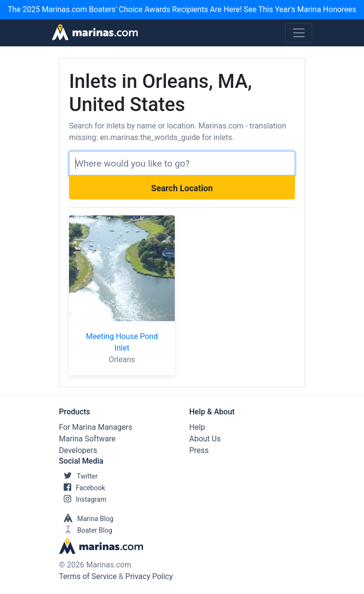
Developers (78, 450)
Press (199, 450)
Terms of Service (88, 576)
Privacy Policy (149, 576)
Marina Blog (86, 519)
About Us (205, 439)
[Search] (182, 163)
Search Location (182, 188)
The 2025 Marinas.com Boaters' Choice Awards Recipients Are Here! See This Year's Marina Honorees (182, 9)
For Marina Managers (96, 427)
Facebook (82, 488)
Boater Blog (86, 530)
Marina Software (87, 439)
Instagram (83, 499)
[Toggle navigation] (299, 33)
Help (197, 427)
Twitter (78, 476)
